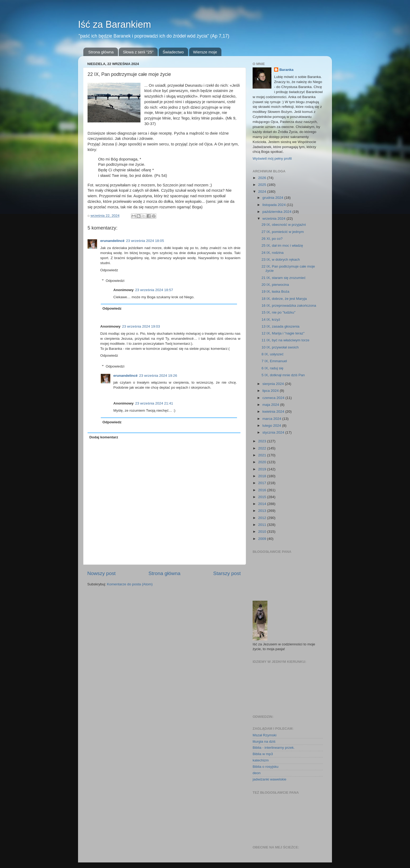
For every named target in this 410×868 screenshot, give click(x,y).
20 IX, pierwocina (275, 285)
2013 (263, 511)
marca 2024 (272, 419)
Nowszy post (101, 573)
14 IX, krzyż (271, 320)
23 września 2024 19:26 (158, 376)
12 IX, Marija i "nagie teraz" (283, 333)
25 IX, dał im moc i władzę (282, 245)
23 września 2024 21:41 (154, 403)
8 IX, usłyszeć (273, 354)
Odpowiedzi (115, 281)
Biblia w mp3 (263, 754)
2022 (263, 448)
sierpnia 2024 (274, 384)
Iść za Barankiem (115, 24)
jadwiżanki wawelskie (270, 779)
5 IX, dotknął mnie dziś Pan (283, 375)
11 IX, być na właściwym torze (286, 340)
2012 (263, 518)
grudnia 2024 (273, 198)
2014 (263, 504)
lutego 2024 (272, 426)
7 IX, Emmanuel (274, 361)
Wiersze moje (205, 52)
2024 (263, 192)
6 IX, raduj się (273, 368)
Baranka (286, 70)
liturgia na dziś (264, 741)
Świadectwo (173, 52)
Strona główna (101, 52)
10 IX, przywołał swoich (280, 347)
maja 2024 (271, 405)
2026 (263, 178)
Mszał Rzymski (265, 735)
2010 (263, 532)
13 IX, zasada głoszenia (281, 326)
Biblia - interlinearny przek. (274, 748)
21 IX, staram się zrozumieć (284, 278)
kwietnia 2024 (274, 412)
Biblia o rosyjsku (266, 767)
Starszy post (227, 573)
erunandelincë (112, 241)
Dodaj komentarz (104, 437)
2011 (263, 525)
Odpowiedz (109, 270)
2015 (263, 497)
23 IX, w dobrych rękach (281, 260)
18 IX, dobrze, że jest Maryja (284, 299)
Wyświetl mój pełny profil (272, 159)
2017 (263, 483)
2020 (263, 462)
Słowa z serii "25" (138, 52)
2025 (263, 185)
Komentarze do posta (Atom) (130, 584)
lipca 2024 (271, 391)
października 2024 (277, 212)
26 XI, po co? (272, 239)
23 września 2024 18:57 (154, 290)
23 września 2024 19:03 (141, 326)
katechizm (261, 760)
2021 (263, 455)
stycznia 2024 (274, 432)
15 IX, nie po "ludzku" (279, 312)
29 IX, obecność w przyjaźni (284, 225)
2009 (263, 539)
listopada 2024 (275, 205)
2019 (263, 469)
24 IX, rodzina (273, 253)
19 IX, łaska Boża (275, 291)
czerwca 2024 (274, 398)
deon (257, 773)
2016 (263, 490)
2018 (263, 476)
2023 (263, 441)
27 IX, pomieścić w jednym (283, 232)
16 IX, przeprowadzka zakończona (289, 306)
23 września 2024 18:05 (145, 241)
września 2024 (274, 219)
